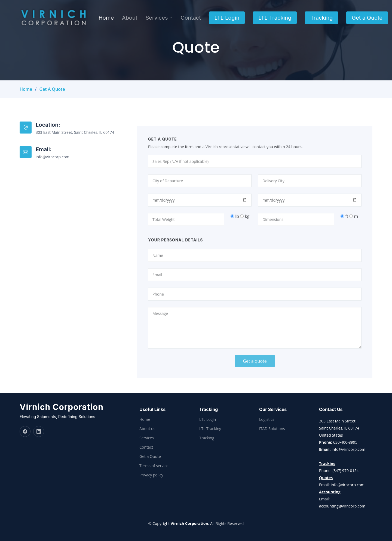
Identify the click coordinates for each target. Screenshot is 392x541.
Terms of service (154, 466)
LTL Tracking (275, 18)
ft (344, 227)
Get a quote (255, 371)
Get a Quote (367, 18)
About (130, 18)
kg (245, 227)
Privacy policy (151, 475)
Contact (191, 18)
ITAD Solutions (272, 429)
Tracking (321, 18)
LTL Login (227, 18)
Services (147, 438)
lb (235, 227)
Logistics (267, 419)
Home (106, 18)
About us (147, 429)
